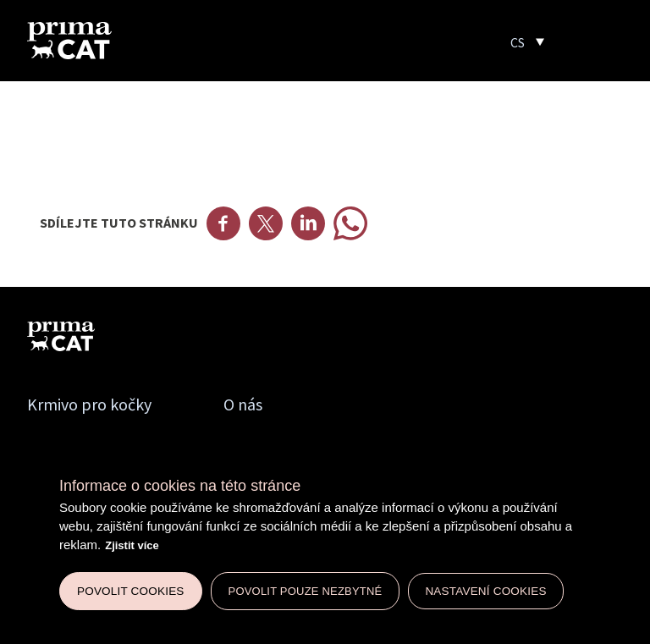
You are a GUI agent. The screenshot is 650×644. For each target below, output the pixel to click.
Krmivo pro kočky (89, 404)
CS (518, 42)
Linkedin (308, 223)
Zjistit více (132, 545)
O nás (243, 404)
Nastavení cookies (485, 591)
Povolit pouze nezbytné (306, 591)
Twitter (266, 223)
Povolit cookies (131, 591)
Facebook (223, 223)
